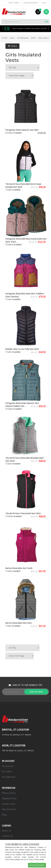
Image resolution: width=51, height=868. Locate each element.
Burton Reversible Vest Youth (19, 568)
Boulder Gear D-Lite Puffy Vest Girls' (22, 349)
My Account (8, 766)
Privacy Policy (9, 804)
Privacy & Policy (33, 859)
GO (46, 22)
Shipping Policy (9, 798)
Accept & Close (37, 865)
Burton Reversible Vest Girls (19, 623)
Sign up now (36, 692)
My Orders (7, 772)
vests (33, 38)
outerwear (23, 38)
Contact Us (7, 836)
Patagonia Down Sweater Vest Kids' (22, 130)
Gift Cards (14, 3)
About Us (6, 831)
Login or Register (31, 3)
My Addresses (9, 777)
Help (45, 3)
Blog (4, 815)
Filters (12, 46)
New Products (9, 809)
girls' (12, 38)
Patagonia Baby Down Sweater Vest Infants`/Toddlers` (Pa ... (22, 405)
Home (5, 38)
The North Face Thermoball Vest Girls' (23, 513)
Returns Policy (9, 793)
